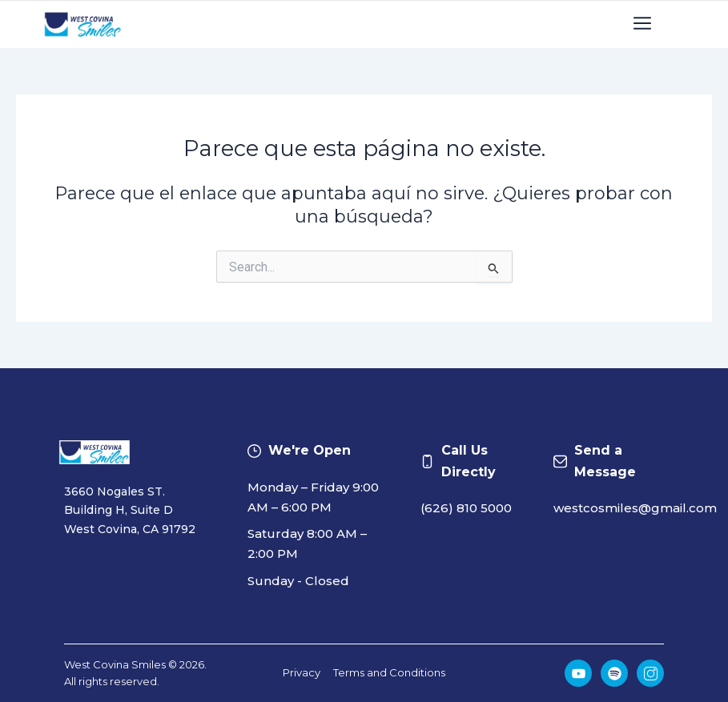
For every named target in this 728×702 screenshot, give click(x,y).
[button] (643, 24)
